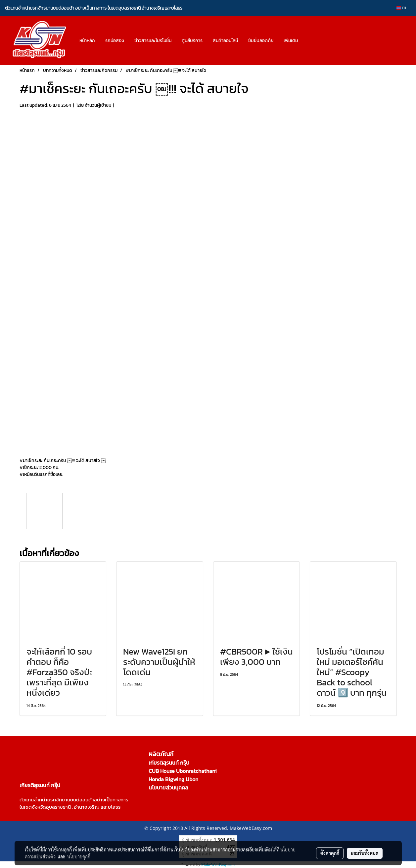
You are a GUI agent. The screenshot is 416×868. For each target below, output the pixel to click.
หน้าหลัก (87, 41)
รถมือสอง (115, 41)
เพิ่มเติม (291, 41)
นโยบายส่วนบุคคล (168, 787)
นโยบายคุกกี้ (79, 856)
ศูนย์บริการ (192, 41)
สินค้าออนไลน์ (225, 41)
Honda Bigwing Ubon (173, 779)
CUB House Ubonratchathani (183, 771)
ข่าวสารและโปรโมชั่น (153, 41)
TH (401, 8)
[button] (309, 41)
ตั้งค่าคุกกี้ (330, 853)
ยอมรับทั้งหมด (365, 853)
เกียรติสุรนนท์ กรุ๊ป (169, 763)
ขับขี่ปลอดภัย (261, 41)
